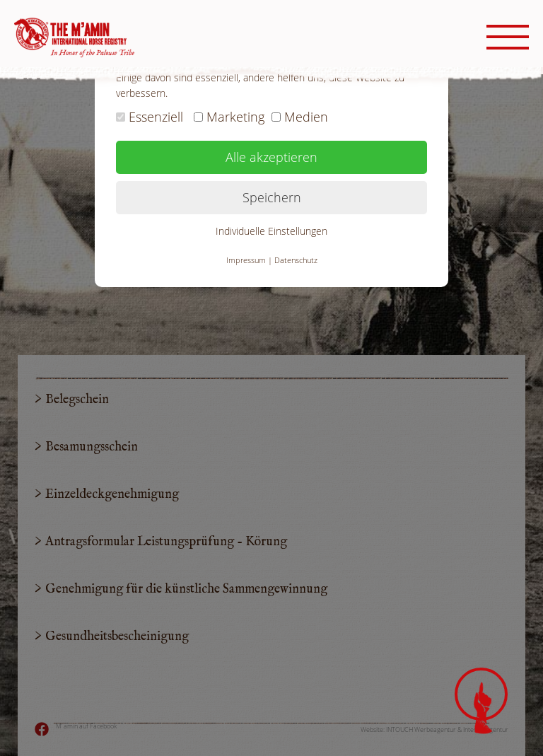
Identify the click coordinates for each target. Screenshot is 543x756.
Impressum (246, 260)
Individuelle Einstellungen (271, 231)
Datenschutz (296, 260)
